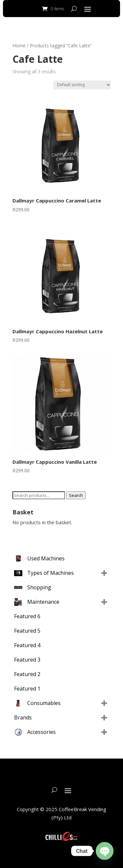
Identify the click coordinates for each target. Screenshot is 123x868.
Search (76, 495)
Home (19, 46)
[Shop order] (82, 85)
